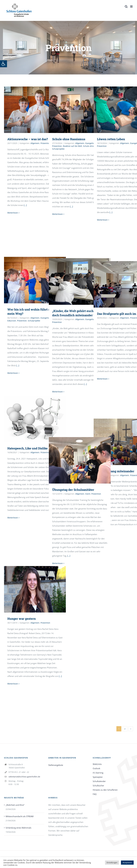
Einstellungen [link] (112, 863)
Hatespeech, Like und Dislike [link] (27, 448)
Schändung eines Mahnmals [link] (18, 828)
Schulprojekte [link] (58, 149)
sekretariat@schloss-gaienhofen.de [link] (24, 777)
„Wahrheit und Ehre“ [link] (15, 805)
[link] (3, 64)
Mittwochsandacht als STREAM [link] (20, 816)
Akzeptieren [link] (127, 863)
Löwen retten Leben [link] (111, 139)
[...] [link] (25, 205)
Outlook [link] (96, 768)
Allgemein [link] (35, 143)
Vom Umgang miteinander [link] (116, 471)
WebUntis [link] (97, 764)
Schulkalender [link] (99, 781)
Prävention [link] (45, 143)
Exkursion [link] (12, 321)
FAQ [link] (95, 794)
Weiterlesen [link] (13, 213)
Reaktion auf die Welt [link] (72, 146)
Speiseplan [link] (98, 777)
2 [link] (125, 729)
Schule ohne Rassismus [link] (69, 139)
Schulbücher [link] (98, 786)
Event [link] (88, 494)
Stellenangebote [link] (56, 765)
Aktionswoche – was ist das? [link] (28, 139)
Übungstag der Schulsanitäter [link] (73, 490)
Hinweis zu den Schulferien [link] (105, 790)
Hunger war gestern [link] (22, 619)
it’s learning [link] (98, 773)
